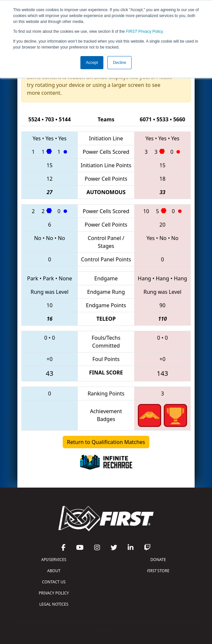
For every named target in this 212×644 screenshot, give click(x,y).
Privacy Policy (144, 31)
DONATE (158, 560)
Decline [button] (119, 63)
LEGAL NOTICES (54, 604)
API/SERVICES (54, 560)
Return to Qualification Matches (106, 442)
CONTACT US (54, 582)
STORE (158, 571)
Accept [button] (92, 63)
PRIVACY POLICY (54, 593)
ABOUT (54, 571)
